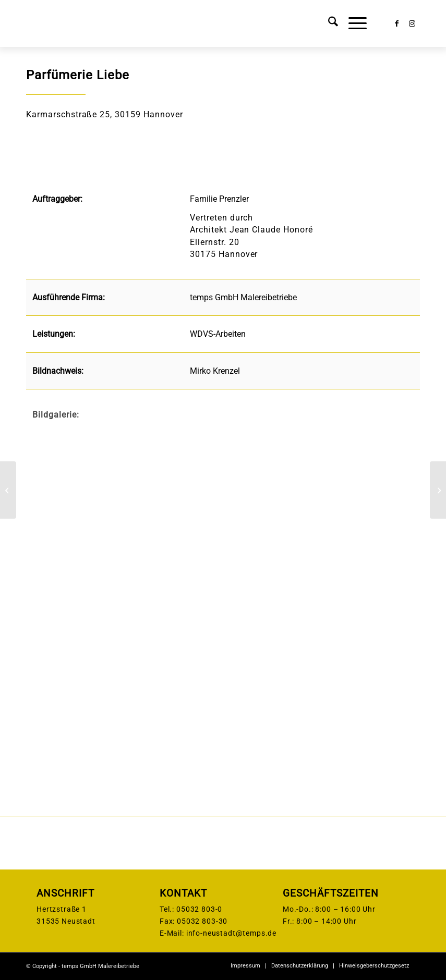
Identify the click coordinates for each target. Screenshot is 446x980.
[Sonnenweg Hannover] (8, 490)
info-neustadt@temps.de (231, 933)
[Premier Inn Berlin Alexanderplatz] (438, 490)
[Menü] (352, 23)
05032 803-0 (199, 909)
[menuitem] (328, 23)
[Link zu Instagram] (412, 23)
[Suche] (328, 23)
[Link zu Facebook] (396, 23)
